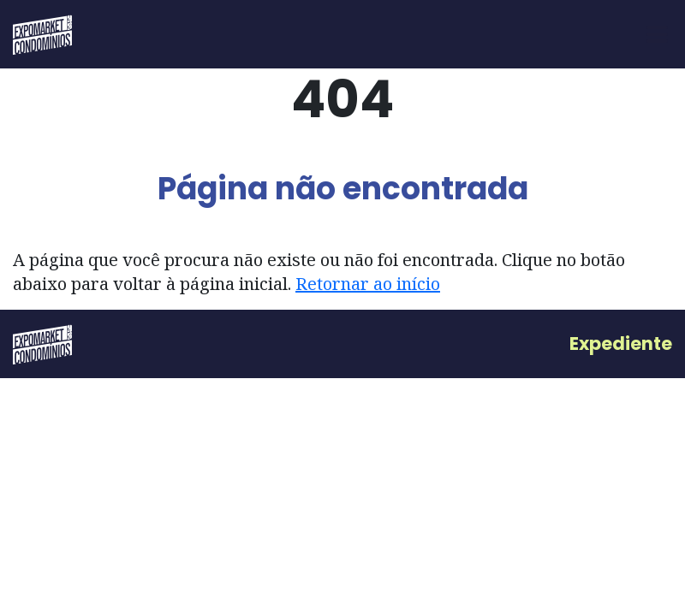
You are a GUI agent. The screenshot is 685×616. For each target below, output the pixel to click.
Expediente (621, 344)
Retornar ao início (368, 284)
